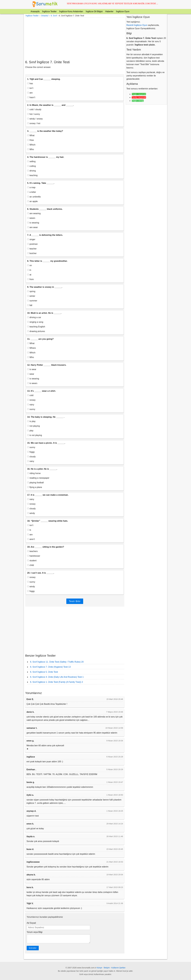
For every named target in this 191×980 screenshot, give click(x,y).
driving (32, 171)
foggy (31, 452)
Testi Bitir (75, 601)
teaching (32, 175)
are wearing (34, 213)
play (30, 431)
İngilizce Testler (49, 11)
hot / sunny (34, 114)
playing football (35, 483)
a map (31, 187)
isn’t (30, 88)
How (30, 140)
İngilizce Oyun (123, 11)
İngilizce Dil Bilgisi (94, 11)
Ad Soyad (31, 923)
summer (32, 301)
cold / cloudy (34, 109)
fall (30, 305)
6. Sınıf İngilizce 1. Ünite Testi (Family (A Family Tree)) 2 (57, 682)
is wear (32, 369)
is (29, 530)
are (30, 93)
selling (31, 161)
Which (31, 145)
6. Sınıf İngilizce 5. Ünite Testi (44, 672)
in (29, 270)
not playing (33, 426)
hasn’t (31, 97)
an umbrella (34, 197)
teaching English (36, 327)
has (30, 83)
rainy (31, 405)
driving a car (34, 317)
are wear (32, 227)
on (30, 265)
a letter (32, 192)
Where (32, 348)
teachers (32, 551)
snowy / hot (34, 123)
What (31, 135)
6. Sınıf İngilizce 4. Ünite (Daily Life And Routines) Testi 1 (57, 677)
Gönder (33, 948)
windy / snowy (35, 119)
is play (31, 421)
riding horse (34, 473)
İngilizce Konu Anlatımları (71, 11)
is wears (32, 383)
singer (31, 239)
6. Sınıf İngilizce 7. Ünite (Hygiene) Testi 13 (50, 667)
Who (31, 149)
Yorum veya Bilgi (35, 932)
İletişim (107, 968)
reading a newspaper (38, 478)
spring (31, 291)
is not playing (35, 435)
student (32, 561)
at (29, 275)
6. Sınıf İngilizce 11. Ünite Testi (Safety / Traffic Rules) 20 (57, 662)
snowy (31, 400)
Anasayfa (35, 11)
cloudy (31, 457)
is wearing (33, 223)
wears (31, 218)
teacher (32, 249)
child (31, 565)
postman (32, 244)
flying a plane (35, 487)
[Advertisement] (75, 39)
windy (31, 513)
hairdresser (34, 556)
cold (30, 395)
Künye (99, 968)
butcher (32, 253)
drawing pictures (36, 331)
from (30, 279)
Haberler (109, 11)
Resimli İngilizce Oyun (137, 25)
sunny (31, 409)
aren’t (31, 539)
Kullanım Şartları (118, 968)
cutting (32, 166)
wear (31, 374)
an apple (32, 201)
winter (31, 296)
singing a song (35, 322)
